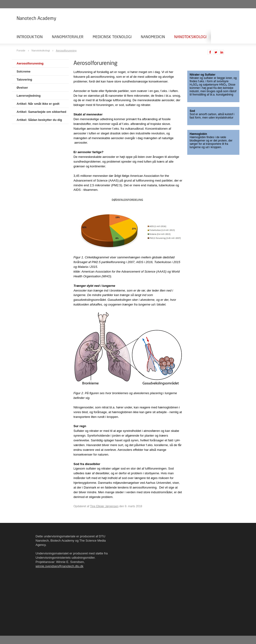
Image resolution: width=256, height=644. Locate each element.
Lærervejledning (29, 96)
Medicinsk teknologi (112, 37)
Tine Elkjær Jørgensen (104, 506)
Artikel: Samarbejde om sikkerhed (41, 112)
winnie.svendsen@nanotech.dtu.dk (59, 566)
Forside (21, 50)
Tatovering (24, 80)
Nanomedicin (153, 37)
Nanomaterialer (68, 37)
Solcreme (24, 71)
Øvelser (22, 88)
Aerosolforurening (66, 50)
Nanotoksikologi (190, 37)
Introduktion (30, 37)
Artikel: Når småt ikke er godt (38, 104)
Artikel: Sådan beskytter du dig (39, 120)
